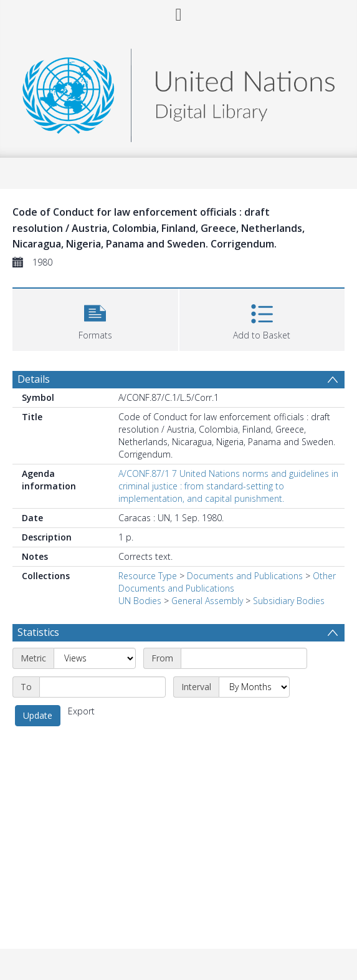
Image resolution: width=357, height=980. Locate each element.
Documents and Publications (245, 576)
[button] (95, 318)
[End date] (102, 687)
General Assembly (207, 601)
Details (34, 379)
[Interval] (254, 687)
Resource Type (148, 576)
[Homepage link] (178, 92)
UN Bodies (140, 601)
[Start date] (244, 658)
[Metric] (95, 658)
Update (38, 715)
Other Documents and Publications (227, 582)
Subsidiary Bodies (289, 601)
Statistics (38, 632)
